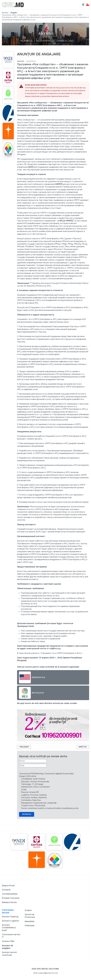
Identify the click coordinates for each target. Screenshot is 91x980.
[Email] (33, 766)
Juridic (24, 790)
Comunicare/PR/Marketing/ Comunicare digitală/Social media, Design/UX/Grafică (46, 775)
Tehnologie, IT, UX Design (32, 784)
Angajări (21, 61)
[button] (88, 5)
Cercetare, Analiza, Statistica (34, 798)
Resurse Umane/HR (30, 792)
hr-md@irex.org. (54, 649)
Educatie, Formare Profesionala (35, 782)
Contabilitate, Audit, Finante (33, 779)
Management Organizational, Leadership (39, 803)
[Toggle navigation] (83, 5)
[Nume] (33, 761)
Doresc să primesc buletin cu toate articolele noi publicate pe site (50, 808)
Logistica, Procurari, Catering (34, 795)
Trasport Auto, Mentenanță (33, 805)
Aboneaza (27, 814)
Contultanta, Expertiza (31, 800)
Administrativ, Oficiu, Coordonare (35, 787)
